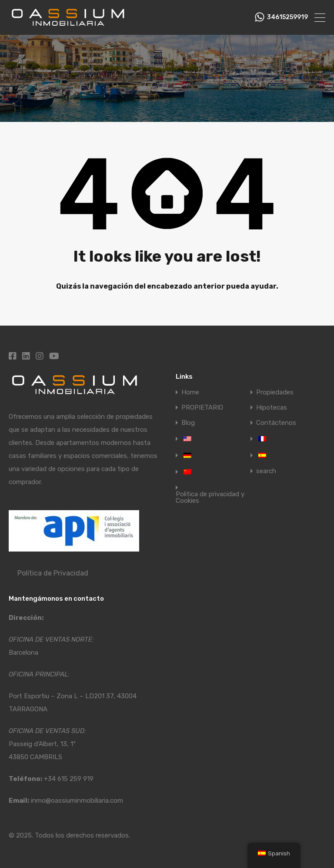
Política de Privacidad (53, 573)
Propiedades (275, 392)
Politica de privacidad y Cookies (210, 498)
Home (190, 392)
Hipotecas (272, 408)
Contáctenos (276, 423)
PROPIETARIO (202, 408)
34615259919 (287, 17)
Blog (188, 423)
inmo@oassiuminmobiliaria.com (77, 801)
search (266, 471)
